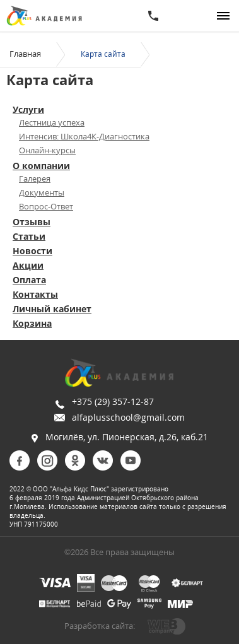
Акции (28, 265)
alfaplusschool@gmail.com (128, 417)
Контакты (35, 294)
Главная (25, 54)
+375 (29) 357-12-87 (113, 401)
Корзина (32, 323)
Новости (32, 251)
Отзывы (32, 222)
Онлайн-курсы (47, 150)
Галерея (35, 179)
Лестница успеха (52, 122)
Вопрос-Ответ (46, 206)
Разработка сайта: (100, 626)
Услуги (28, 109)
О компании (41, 166)
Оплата (29, 280)
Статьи (29, 236)
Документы (42, 192)
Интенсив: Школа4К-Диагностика (84, 136)
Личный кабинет (52, 309)
